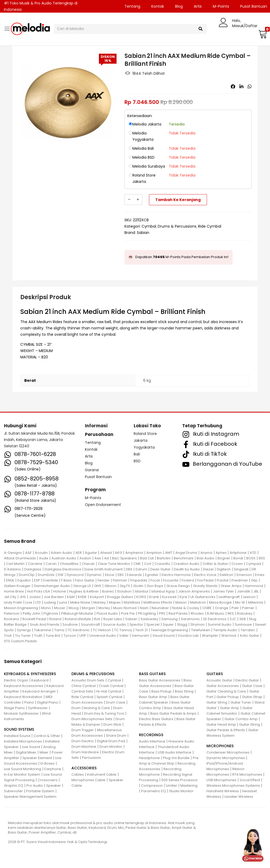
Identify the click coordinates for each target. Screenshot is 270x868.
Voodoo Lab (188, 636)
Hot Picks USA (39, 591)
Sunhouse (243, 624)
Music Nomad (125, 608)
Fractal (223, 580)
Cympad (254, 564)
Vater (124, 636)
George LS (82, 586)
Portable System (40, 791)
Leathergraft (229, 597)
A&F (28, 553)
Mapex (115, 602)
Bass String (184, 691)
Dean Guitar (160, 569)
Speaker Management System (30, 797)
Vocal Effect (250, 780)
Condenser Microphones (228, 752)
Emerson (244, 575)
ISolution (124, 591)
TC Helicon (102, 630)
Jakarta (141, 440)
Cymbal (149, 226)
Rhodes (197, 613)
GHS (98, 586)
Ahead (106, 553)
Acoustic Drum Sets (88, 680)
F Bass (66, 580)
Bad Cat (147, 558)
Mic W (240, 602)
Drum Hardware (85, 752)
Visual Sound (163, 636)
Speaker (54, 786)
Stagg (182, 624)
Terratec (248, 630)
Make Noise (80, 602)
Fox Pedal (205, 580)
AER (79, 553)
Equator (24, 580)
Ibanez (108, 591)
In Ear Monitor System (22, 774)
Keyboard (40, 680)
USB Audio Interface (175, 752)
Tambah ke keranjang (178, 200)
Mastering (189, 786)
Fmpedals (139, 580)
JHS (23, 597)
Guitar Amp (230, 708)
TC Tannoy (123, 630)
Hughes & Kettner (84, 591)
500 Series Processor (180, 780)
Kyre (183, 597)
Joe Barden (54, 597)
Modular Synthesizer (21, 713)
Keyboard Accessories (24, 686)
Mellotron (198, 602)
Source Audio (115, 624)
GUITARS (215, 674)
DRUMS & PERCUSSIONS (93, 674)
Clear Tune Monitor (114, 564)
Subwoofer (13, 791)
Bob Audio (206, 558)
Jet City (10, 597)
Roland (55, 619)
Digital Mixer (26, 752)
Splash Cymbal (109, 697)
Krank (154, 597)
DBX (129, 569)
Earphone (53, 769)
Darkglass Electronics (63, 569)
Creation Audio (186, 564)
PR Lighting (147, 613)
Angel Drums (186, 553)
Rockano (12, 619)
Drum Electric (83, 741)
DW (61, 575)
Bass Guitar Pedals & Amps (173, 713)
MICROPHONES (220, 746)
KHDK (82, 597)
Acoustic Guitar (219, 680)
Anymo (206, 553)
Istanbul (141, 591)
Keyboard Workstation (23, 697)
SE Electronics (215, 619)
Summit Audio (220, 624)
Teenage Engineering (169, 630)
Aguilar (91, 553)
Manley (100, 602)
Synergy (24, 630)
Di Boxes (47, 763)
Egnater (152, 575)
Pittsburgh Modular (77, 613)
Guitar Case (252, 686)
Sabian (143, 233)
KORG (141, 597)
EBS (121, 575)
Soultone (70, 624)
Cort (148, 564)
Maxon (181, 602)
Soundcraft (90, 624)
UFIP (83, 636)
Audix (44, 558)
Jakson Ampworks (194, 591)
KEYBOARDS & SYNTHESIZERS (30, 674)
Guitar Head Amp (221, 724)
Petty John (32, 613)
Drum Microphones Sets (92, 719)
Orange (222, 608)
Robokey (245, 613)
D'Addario (13, 569)
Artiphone (238, 553)
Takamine (43, 630)
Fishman (120, 580)
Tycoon (70, 636)
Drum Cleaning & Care (91, 708)
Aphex (221, 553)
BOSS (251, 558)
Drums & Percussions (177, 226)
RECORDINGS (151, 735)
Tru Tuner (23, 636)
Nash (144, 608)
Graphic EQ (14, 786)
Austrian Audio (64, 558)
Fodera (188, 580)
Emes (260, 575)
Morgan (88, 608)
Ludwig (50, 602)
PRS (162, 613)
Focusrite (171, 580)
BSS (262, 558)
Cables (78, 774)
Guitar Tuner (241, 702)
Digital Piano (48, 702)
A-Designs (13, 553)
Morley (104, 608)
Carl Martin (15, 564)
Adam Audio (62, 553)
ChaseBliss (69, 564)
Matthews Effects (158, 602)
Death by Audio (187, 569)
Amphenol (134, 553)
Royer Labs (113, 619)
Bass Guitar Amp (153, 697)
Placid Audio (107, 613)
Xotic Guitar (249, 636)
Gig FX (125, 586)
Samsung (170, 619)
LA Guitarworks (203, 597)
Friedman (240, 580)
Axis (98, 558)
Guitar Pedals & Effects (226, 730)
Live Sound (31, 747)
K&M (71, 597)
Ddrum (141, 569)
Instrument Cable (102, 774)
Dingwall (241, 569)
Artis (198, 6)
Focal (155, 580)
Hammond (254, 586)
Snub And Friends (45, 624)
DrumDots (46, 575)
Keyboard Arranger (39, 691)
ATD (253, 553)
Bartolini (164, 558)
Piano (29, 702)
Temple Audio (225, 630)
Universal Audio (103, 636)
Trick (8, 636)
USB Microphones (221, 780)
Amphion (154, 553)
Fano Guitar (85, 580)
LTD (38, 602)
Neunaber (160, 608)
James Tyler (223, 591)
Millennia (256, 602)
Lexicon (249, 597)
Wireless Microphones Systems (233, 786)
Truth (38, 636)
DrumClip (27, 575)
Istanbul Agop (163, 591)
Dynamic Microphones (226, 758)
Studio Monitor (181, 791)
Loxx (29, 602)
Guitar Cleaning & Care (226, 691)
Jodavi (35, 597)
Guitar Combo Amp (241, 719)
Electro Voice (205, 575)
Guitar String (217, 702)
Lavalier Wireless (239, 797)
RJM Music (216, 613)
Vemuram (141, 636)
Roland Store (145, 434)
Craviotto (162, 564)
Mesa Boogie (220, 602)
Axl (107, 558)
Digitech (224, 569)
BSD (137, 461)
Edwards (134, 575)
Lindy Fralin (13, 602)
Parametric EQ (153, 791)
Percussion (91, 758)
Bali (137, 454)
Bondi (238, 558)
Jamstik (244, 591)
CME (137, 564)
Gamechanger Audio (52, 586)
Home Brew (14, 591)
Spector (136, 624)
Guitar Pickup (228, 697)
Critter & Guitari (215, 564)
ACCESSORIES (84, 768)
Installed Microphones (23, 741)
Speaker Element (37, 758)
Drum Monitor (111, 747)
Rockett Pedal (34, 619)
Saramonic (190, 619)
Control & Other (47, 736)
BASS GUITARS (152, 674)
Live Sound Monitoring (23, 769)
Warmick (229, 636)
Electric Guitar (247, 680)
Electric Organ (16, 680)
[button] (262, 34)
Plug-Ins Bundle (176, 758)
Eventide (51, 580)
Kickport (97, 597)
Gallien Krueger (17, 586)
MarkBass (132, 602)
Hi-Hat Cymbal (109, 691)
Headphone (149, 758)
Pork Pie (128, 613)
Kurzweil (169, 597)
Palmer (248, 608)
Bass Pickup (161, 691)
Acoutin (41, 553)
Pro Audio (35, 786)
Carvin (51, 564)
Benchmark (184, 558)
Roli (97, 619)
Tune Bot (53, 636)
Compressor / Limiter (159, 786)
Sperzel (153, 624)
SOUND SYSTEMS (19, 729)
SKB (243, 619)
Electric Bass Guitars (156, 719)
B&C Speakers (124, 558)
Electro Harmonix (176, 575)
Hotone (60, 591)
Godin (138, 586)
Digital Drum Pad (111, 741)
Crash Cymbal (111, 686)
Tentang (132, 6)
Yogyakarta (144, 447)
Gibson (110, 586)
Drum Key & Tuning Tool (104, 713)
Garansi (92, 470)
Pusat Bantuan (98, 477)
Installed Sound (17, 736)
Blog (179, 6)
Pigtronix (51, 613)
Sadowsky (149, 619)
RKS (231, 613)
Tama (59, 630)
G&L (254, 580)
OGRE (207, 608)
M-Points (221, 6)
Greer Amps (231, 586)
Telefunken (201, 630)
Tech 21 (141, 630)
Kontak (158, 6)
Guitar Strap (252, 697)
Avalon (85, 558)
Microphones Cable (88, 780)
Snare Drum (116, 736)
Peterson (12, 613)
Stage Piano (14, 708)
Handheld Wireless (223, 791)
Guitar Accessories (223, 686)
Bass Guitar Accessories (160, 680)
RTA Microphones (247, 774)
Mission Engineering (21, 608)
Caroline (35, 564)
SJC (233, 619)
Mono (46, 608)
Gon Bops (155, 586)
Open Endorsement (103, 505)
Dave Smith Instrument (103, 569)
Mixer (44, 752)
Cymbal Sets (82, 691)
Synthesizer (38, 708)
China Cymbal (84, 686)
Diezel (208, 569)
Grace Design (178, 586)
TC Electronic (79, 630)
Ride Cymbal (210, 226)
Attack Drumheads (20, 558)
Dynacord (75, 575)
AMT (169, 553)
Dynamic (94, 575)
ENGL (10, 580)
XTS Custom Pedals (20, 641)
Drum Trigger (83, 730)
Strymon (197, 624)
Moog (74, 608)
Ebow (110, 575)
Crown (237, 564)
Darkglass (33, 569)
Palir (235, 608)
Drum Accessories (87, 702)
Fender (104, 580)
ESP (37, 580)
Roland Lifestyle (78, 619)
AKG (119, 553)
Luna (63, 602)
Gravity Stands (205, 586)
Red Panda (178, 613)
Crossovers (48, 780)
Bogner (224, 558)
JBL (256, 591)
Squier (168, 624)
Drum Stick (112, 724)
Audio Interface (152, 741)
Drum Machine (84, 747)
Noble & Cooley (186, 608)
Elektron (226, 575)
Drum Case (116, 702)
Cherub (88, 564)
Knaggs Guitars (120, 597)
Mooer (60, 608)
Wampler (210, 636)
